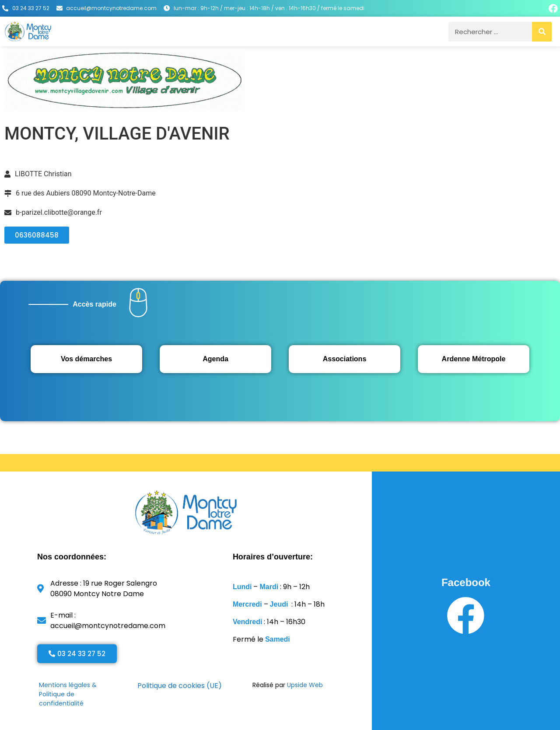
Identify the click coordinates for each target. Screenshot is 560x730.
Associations (345, 359)
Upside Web (305, 685)
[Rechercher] (542, 32)
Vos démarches (86, 359)
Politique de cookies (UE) (180, 686)
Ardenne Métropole (474, 359)
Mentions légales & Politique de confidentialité (68, 694)
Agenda (215, 359)
